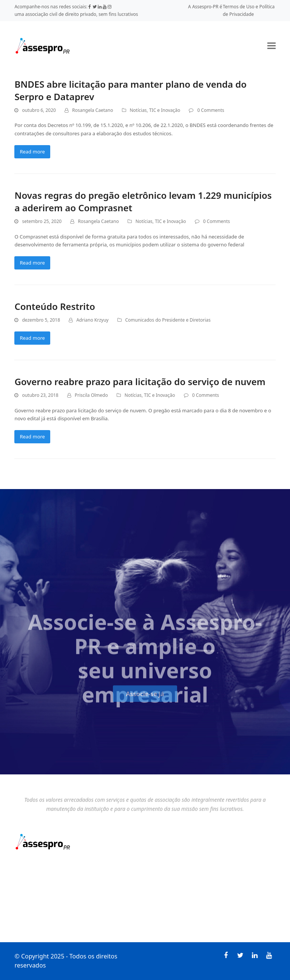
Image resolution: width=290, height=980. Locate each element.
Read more (32, 152)
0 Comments (211, 110)
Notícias (138, 110)
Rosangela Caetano (93, 110)
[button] (271, 46)
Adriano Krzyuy (92, 320)
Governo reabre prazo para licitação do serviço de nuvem (140, 382)
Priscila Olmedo (91, 395)
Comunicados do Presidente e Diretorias (168, 320)
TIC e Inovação (165, 110)
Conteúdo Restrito (55, 306)
